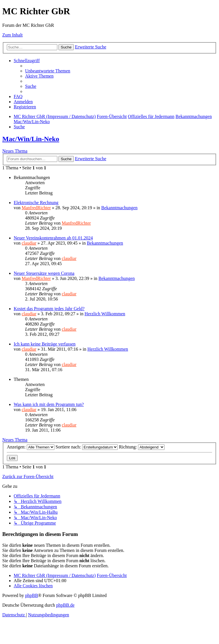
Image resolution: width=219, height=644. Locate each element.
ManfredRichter (36, 208)
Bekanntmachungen (119, 208)
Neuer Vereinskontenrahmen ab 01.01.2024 (53, 238)
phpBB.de (65, 605)
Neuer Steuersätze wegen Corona (44, 273)
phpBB (32, 595)
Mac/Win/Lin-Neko (31, 139)
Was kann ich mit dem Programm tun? (49, 404)
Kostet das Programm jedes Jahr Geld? (49, 309)
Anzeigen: (31, 447)
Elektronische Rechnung (36, 203)
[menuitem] (48, 71)
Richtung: (142, 447)
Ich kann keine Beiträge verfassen (45, 344)
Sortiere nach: (87, 447)
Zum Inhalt (13, 35)
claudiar (29, 243)
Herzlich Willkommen (105, 314)
